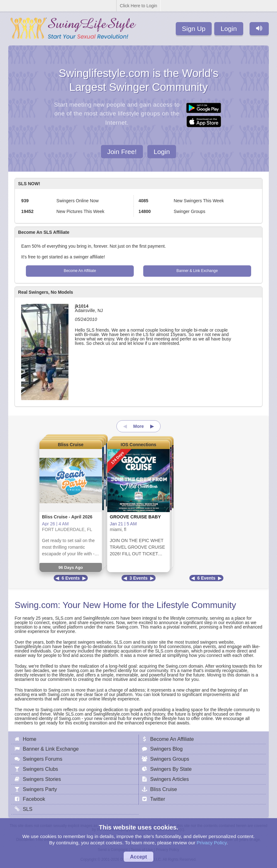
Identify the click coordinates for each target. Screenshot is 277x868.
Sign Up (194, 29)
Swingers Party (40, 789)
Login (229, 29)
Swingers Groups (170, 759)
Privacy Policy (212, 843)
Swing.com (36, 605)
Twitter (158, 799)
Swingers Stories (42, 779)
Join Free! (122, 151)
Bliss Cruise (71, 445)
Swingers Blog (166, 749)
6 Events (71, 578)
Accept (138, 857)
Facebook (34, 799)
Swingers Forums (42, 759)
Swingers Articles (170, 779)
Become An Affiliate (80, 271)
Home (29, 739)
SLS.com (64, 618)
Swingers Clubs (40, 769)
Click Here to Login (138, 6)
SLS (27, 809)
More (138, 426)
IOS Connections (139, 445)
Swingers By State (171, 769)
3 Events (138, 578)
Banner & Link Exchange (197, 271)
